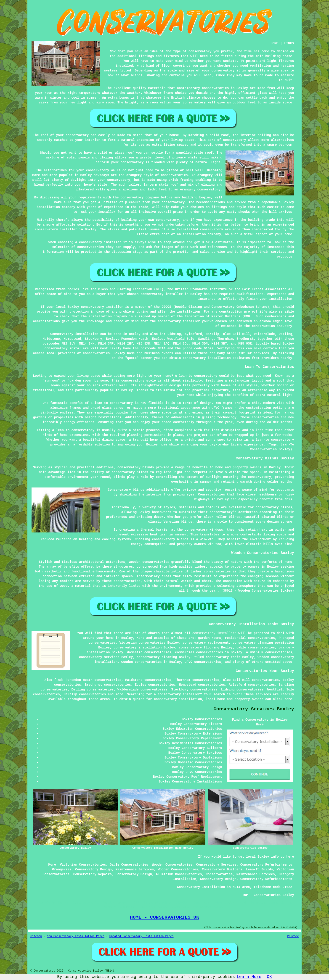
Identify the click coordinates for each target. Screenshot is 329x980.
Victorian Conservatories (83, 865)
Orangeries (62, 869)
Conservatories (219, 874)
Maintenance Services (135, 869)
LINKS (289, 43)
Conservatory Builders (222, 869)
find (58, 680)
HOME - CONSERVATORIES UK (164, 917)
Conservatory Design (93, 869)
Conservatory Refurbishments (266, 865)
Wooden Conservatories (172, 865)
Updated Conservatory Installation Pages (142, 936)
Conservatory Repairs (93, 874)
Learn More (249, 977)
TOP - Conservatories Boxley (268, 895)
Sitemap (36, 936)
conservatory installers (214, 633)
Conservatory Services (216, 865)
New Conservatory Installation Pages (76, 936)
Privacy (293, 936)
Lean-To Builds (260, 869)
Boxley (135, 334)
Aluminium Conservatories (179, 874)
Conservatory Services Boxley (254, 709)
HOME (274, 43)
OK (269, 977)
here (288, 699)
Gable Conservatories (129, 865)
